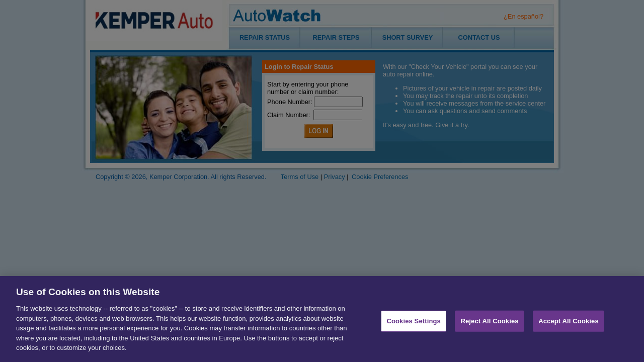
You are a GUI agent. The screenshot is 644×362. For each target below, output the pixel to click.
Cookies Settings (414, 323)
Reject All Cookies (489, 323)
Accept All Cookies (569, 323)
